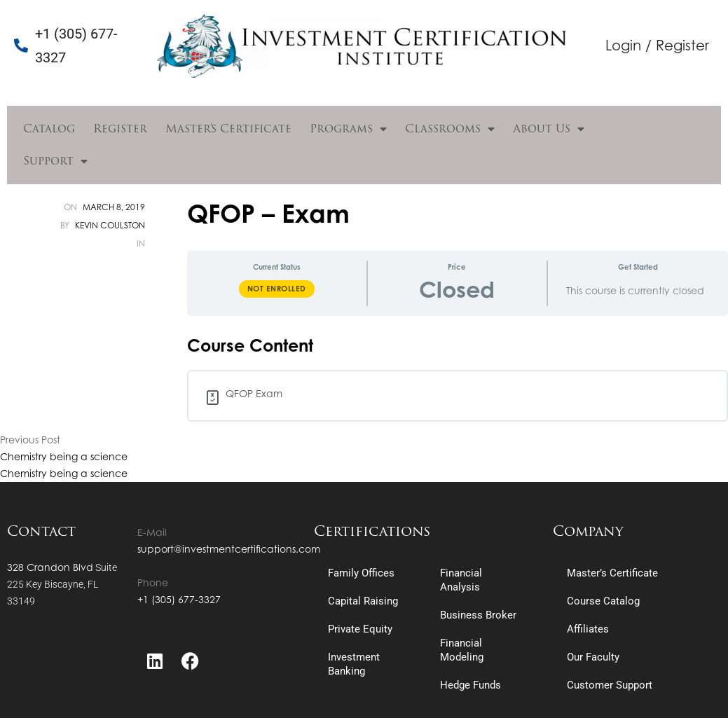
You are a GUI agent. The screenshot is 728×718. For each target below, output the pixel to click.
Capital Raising (363, 601)
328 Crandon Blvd (50, 567)
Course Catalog (603, 601)
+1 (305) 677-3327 (179, 599)
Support (55, 161)
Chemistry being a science (64, 456)
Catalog (49, 129)
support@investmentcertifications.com (229, 549)
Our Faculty (593, 657)
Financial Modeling (462, 650)
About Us (549, 129)
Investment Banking (354, 664)
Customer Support (610, 685)
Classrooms (450, 129)
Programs (348, 129)
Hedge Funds (471, 685)
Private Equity (360, 629)
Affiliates (588, 629)
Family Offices (361, 573)
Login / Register (657, 45)
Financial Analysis (461, 580)
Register (120, 129)
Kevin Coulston (110, 225)
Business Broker (478, 615)
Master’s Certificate (228, 129)
